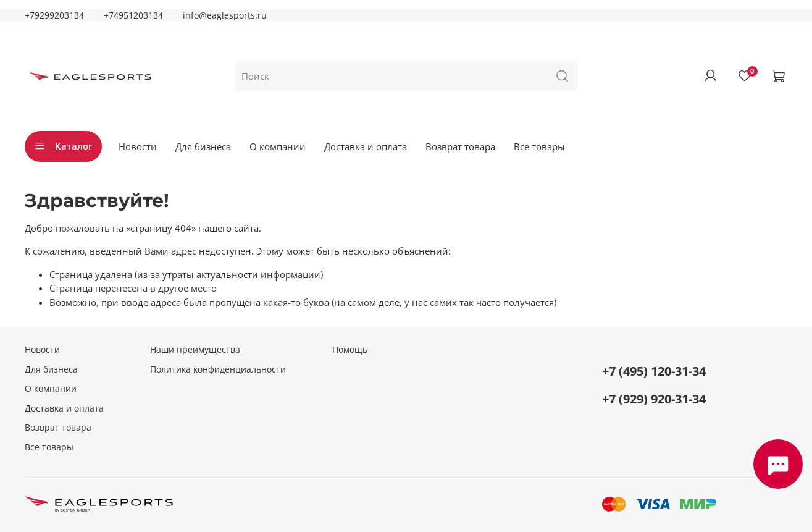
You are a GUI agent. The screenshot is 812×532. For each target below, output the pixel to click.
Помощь (350, 350)
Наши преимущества (195, 350)
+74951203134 (133, 15)
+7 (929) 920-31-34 (654, 399)
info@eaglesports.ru (225, 15)
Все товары (539, 146)
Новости (138, 146)
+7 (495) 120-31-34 (654, 371)
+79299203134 (54, 15)
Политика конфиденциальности (218, 369)
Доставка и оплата (366, 146)
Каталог (63, 146)
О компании (278, 146)
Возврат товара (460, 146)
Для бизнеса (203, 146)
